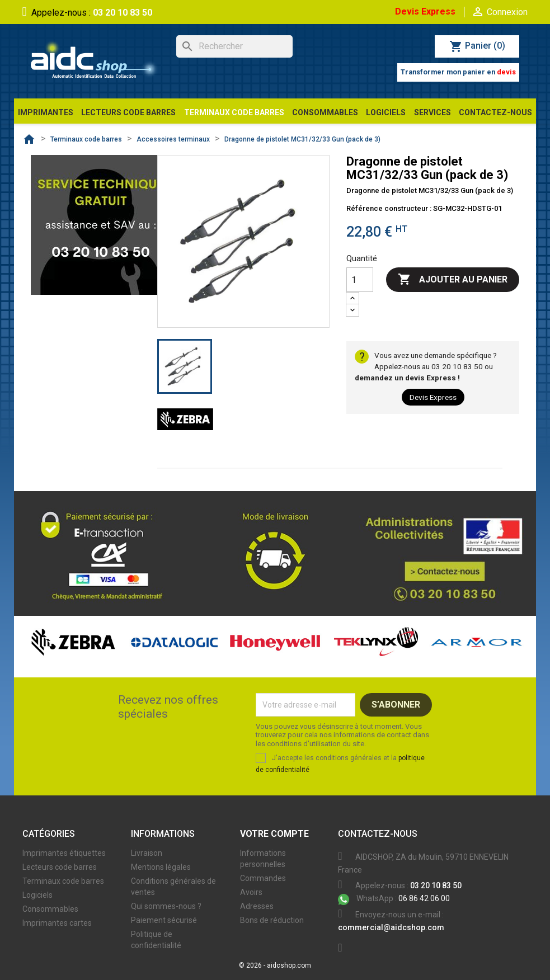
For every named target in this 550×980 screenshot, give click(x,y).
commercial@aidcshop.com (391, 927)
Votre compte (274, 834)
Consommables (50, 909)
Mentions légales (161, 867)
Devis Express (425, 11)
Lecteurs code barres (60, 867)
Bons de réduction (272, 920)
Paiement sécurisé (164, 920)
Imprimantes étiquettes (64, 853)
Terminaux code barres (63, 881)
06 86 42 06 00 (394, 898)
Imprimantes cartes (57, 923)
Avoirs (251, 892)
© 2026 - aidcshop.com (275, 965)
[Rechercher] (234, 46)
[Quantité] (360, 280)
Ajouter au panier (453, 280)
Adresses (257, 906)
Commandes (263, 878)
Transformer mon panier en (458, 72)
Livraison (147, 853)
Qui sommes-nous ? (166, 906)
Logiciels (37, 895)
